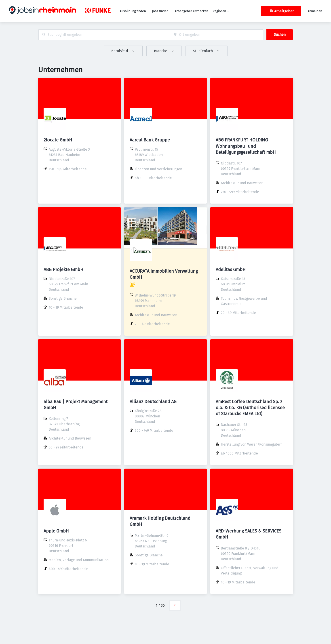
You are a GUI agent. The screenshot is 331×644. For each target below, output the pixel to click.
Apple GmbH (56, 531)
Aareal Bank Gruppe (150, 140)
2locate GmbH (58, 140)
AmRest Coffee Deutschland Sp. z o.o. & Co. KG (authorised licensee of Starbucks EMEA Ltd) (250, 408)
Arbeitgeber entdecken (191, 11)
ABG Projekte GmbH (63, 269)
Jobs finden (160, 11)
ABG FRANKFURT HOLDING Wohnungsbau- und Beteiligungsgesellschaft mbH (246, 146)
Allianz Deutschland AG (153, 402)
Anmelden (315, 11)
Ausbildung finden (133, 11)
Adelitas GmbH (231, 269)
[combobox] (104, 35)
